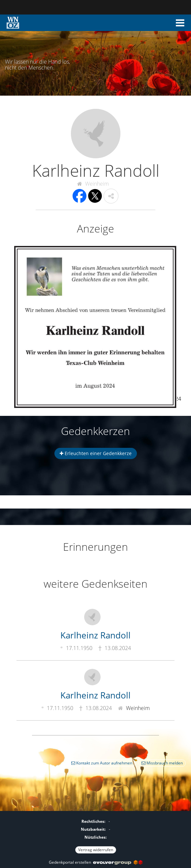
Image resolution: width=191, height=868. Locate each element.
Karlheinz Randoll (95, 635)
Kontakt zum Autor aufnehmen (102, 763)
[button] (180, 23)
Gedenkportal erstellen (96, 862)
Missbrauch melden (162, 763)
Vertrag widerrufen (96, 850)
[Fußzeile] (95, 835)
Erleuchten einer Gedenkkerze (96, 453)
